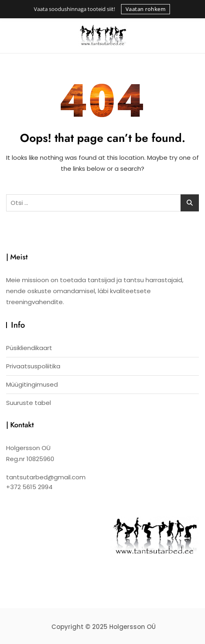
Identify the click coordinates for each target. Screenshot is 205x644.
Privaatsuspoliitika (33, 366)
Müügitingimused (32, 384)
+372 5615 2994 (29, 487)
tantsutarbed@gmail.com (46, 477)
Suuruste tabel (29, 403)
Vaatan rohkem (146, 9)
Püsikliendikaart (29, 348)
